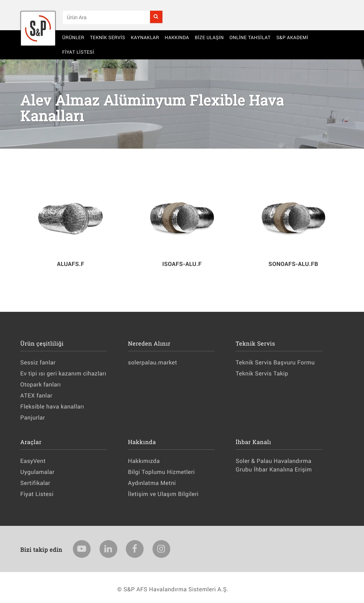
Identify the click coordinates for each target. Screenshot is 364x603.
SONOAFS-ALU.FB (293, 264)
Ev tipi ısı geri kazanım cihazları (63, 373)
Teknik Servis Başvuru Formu (275, 362)
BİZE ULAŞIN (209, 37)
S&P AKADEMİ (292, 37)
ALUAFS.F (71, 264)
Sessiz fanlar (38, 362)
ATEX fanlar (36, 396)
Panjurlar (33, 418)
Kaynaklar (145, 37)
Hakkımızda (144, 461)
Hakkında (177, 37)
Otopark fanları (41, 385)
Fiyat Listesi (78, 52)
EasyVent (33, 461)
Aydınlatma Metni (152, 483)
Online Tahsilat (250, 37)
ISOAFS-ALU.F (182, 264)
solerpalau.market (152, 362)
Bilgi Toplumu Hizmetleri (161, 472)
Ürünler (73, 37)
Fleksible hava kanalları (52, 407)
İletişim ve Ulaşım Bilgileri (163, 494)
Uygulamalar (37, 472)
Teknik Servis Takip (262, 373)
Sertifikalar (35, 483)
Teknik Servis (108, 37)
